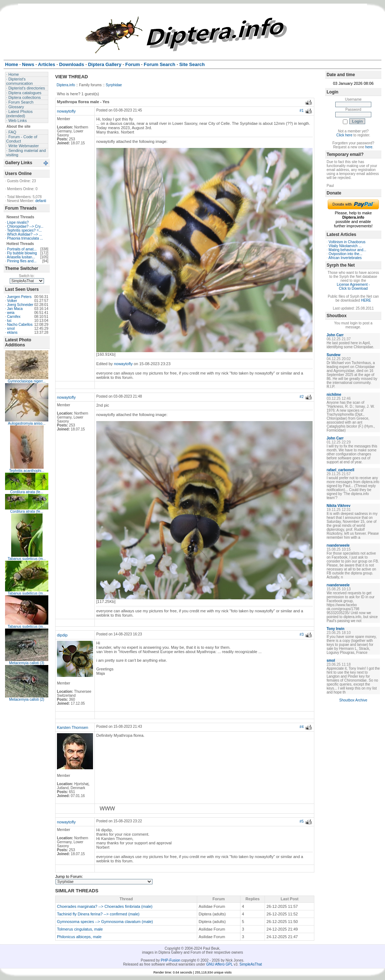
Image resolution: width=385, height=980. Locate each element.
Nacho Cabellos (20, 325)
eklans (12, 332)
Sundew (333, 355)
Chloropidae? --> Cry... (25, 226)
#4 (302, 727)
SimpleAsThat (251, 964)
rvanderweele (338, 545)
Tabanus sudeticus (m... (27, 559)
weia (11, 313)
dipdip (62, 635)
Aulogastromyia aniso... (27, 423)
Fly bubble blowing (22, 253)
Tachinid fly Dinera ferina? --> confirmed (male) (98, 914)
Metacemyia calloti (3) (26, 663)
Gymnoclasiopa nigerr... (26, 381)
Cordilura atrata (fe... (27, 492)
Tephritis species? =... (24, 230)
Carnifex (14, 317)
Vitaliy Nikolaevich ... (345, 246)
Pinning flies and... (22, 261)
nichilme (334, 395)
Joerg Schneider (20, 305)
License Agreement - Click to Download (353, 286)
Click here (344, 135)
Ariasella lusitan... (21, 257)
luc (10, 321)
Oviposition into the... (346, 254)
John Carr (335, 335)
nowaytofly (66, 111)
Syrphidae (114, 85)
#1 (302, 111)
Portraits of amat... (22, 249)
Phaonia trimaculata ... (25, 238)
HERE (366, 300)
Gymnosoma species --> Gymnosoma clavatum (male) (105, 922)
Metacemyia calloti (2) (26, 699)
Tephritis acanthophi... (26, 471)
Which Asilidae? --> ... (25, 234)
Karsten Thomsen (73, 727)
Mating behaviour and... (348, 250)
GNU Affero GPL (219, 964)
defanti (41, 201)
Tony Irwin (335, 629)
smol (11, 329)
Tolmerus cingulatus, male (80, 929)
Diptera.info (66, 85)
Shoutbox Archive (353, 700)
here (369, 147)
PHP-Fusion (171, 960)
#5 (302, 821)
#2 (302, 397)
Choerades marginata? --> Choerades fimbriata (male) (105, 906)
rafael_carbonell (340, 470)
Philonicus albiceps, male (79, 937)
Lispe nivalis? (18, 222)
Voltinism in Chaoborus (347, 242)
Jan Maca (15, 309)
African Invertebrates (345, 258)
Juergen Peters (19, 297)
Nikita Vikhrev (338, 506)
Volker (12, 301)
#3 (302, 635)
